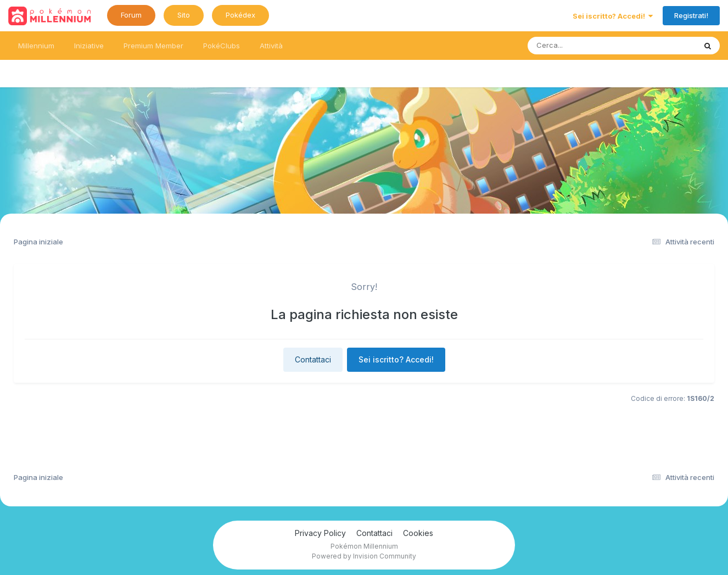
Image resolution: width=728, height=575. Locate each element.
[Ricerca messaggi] (586, 46)
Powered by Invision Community (364, 556)
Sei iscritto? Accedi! (613, 16)
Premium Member (153, 46)
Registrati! (691, 15)
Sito (184, 15)
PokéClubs (222, 46)
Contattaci (313, 359)
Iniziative (89, 46)
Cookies (418, 533)
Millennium (36, 46)
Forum (131, 15)
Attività (271, 46)
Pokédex (240, 15)
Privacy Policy (320, 533)
